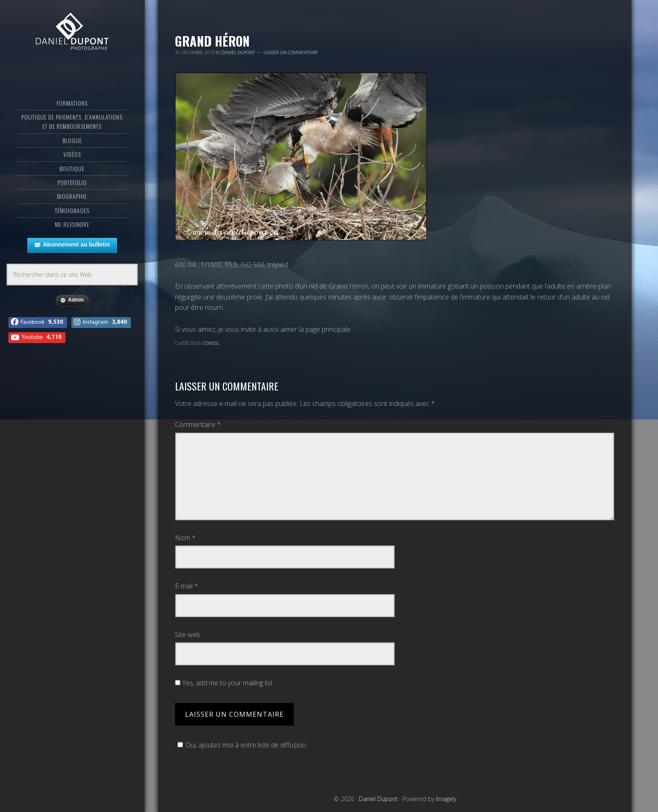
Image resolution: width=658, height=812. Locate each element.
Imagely (446, 799)
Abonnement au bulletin (72, 260)
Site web (188, 635)
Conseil (211, 343)
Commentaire (198, 424)
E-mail (187, 586)
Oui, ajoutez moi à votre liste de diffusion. (241, 745)
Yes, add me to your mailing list (224, 683)
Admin (72, 315)
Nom (185, 538)
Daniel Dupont (72, 40)
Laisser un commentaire (291, 52)
